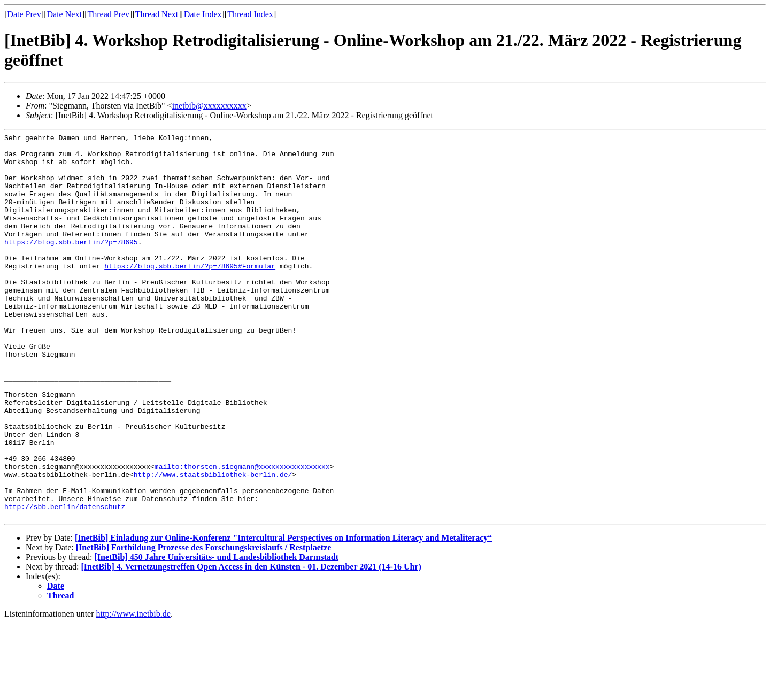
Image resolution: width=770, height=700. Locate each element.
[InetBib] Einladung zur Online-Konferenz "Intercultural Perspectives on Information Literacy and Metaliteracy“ (283, 615)
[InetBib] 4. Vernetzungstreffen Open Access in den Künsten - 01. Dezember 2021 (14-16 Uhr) (251, 644)
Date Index (203, 14)
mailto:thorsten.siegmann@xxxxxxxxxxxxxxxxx (242, 534)
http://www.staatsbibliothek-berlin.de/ (213, 543)
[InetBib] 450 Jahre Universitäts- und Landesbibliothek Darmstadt (216, 634)
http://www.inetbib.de (133, 691)
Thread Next (157, 14)
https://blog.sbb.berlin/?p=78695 (71, 264)
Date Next (64, 14)
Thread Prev (108, 14)
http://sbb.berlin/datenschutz (65, 582)
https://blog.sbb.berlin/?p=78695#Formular (190, 293)
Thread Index (250, 14)
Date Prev (24, 14)
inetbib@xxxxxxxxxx (209, 106)
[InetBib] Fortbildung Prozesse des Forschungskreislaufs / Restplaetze (204, 624)
